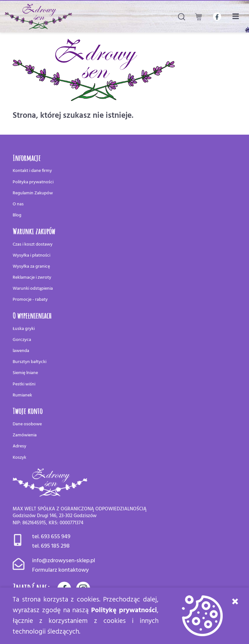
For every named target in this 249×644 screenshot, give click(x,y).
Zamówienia (25, 435)
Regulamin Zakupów (33, 193)
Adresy (19, 446)
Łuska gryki (24, 329)
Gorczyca (22, 340)
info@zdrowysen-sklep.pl (64, 561)
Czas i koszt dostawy (33, 244)
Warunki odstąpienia (33, 289)
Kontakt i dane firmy (32, 171)
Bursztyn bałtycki (30, 362)
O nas (18, 204)
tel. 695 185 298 (51, 546)
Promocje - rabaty (30, 300)
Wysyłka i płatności (31, 255)
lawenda (21, 351)
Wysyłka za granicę (31, 267)
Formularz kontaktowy (60, 570)
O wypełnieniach (32, 315)
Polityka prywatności (33, 182)
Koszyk (19, 458)
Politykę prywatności (124, 610)
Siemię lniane (25, 373)
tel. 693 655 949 (51, 537)
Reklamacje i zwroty (32, 278)
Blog (17, 215)
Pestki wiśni (24, 384)
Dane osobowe (27, 424)
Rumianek (22, 395)
